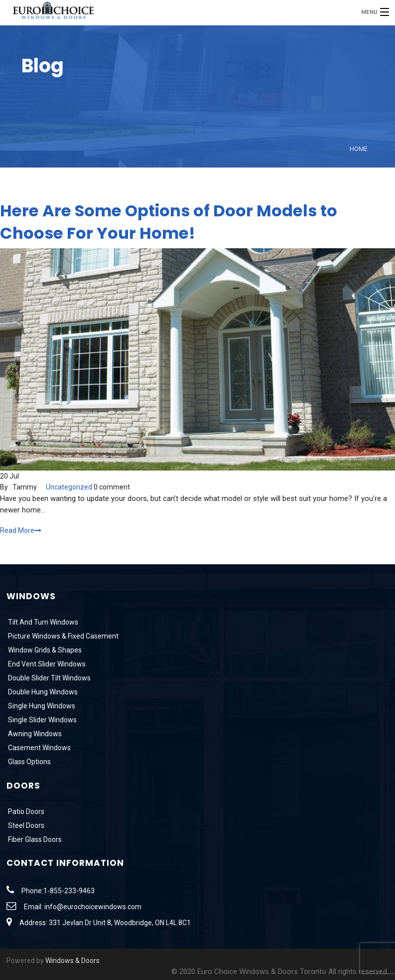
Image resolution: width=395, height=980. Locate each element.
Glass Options (29, 762)
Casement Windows (39, 748)
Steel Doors (25, 825)
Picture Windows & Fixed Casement (63, 636)
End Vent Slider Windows (46, 664)
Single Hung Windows (41, 706)
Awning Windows (34, 734)
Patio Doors (25, 812)
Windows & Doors (72, 961)
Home (359, 149)
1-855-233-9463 (69, 891)
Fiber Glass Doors (34, 839)
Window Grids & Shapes (44, 650)
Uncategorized (69, 487)
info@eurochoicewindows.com (93, 907)
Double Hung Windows (42, 692)
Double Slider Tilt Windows (49, 678)
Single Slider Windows (42, 720)
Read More (21, 530)
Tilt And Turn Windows (42, 622)
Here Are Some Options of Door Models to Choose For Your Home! (169, 222)
